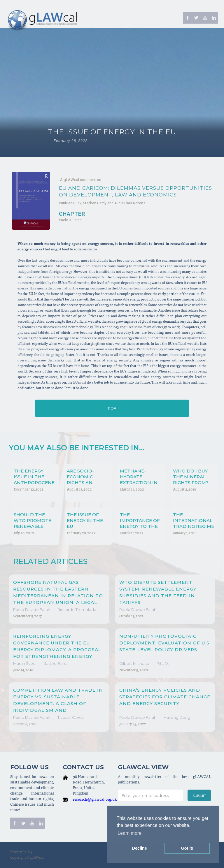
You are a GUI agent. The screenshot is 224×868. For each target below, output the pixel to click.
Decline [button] (140, 848)
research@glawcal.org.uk (95, 800)
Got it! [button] (187, 848)
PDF (112, 408)
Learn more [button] (129, 833)
